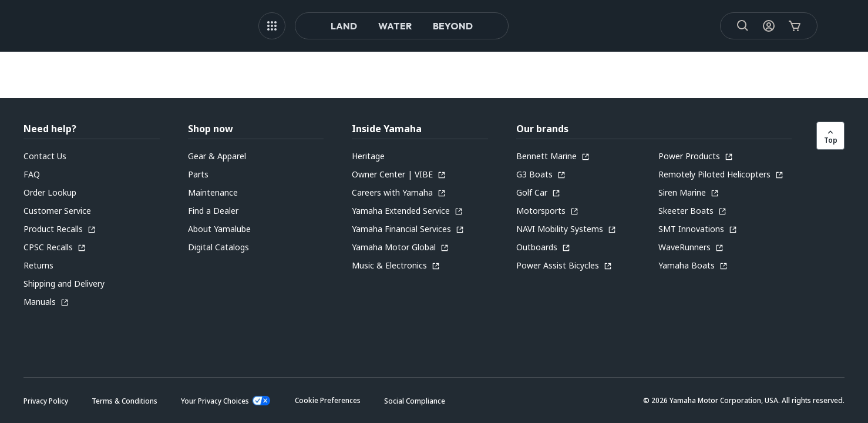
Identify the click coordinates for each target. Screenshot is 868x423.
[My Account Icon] (756, 26)
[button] (328, 400)
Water (395, 26)
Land (344, 26)
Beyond (453, 26)
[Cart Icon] (782, 26)
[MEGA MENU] (272, 26)
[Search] (730, 26)
